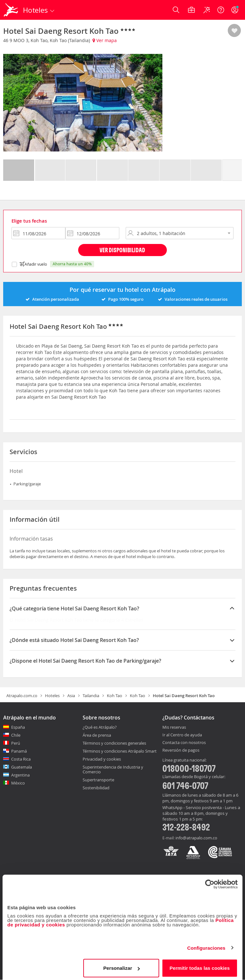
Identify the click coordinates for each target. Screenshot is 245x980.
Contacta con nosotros (184, 743)
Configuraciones (206, 945)
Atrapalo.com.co (22, 696)
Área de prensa (97, 735)
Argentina (20, 775)
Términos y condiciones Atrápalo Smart (120, 751)
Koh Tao (115, 696)
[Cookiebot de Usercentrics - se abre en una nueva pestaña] (210, 882)
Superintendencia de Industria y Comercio (113, 769)
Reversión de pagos (181, 750)
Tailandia (91, 696)
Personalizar (122, 965)
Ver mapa (105, 40)
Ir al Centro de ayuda (182, 735)
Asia (71, 696)
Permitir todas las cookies (200, 965)
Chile (16, 735)
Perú (16, 743)
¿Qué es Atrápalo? (100, 727)
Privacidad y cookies (102, 759)
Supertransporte (98, 780)
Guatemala (22, 767)
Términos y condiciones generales (114, 743)
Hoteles (52, 696)
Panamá (19, 751)
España (18, 727)
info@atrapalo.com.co (196, 838)
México (18, 783)
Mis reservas (174, 727)
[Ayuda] (221, 10)
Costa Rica (21, 759)
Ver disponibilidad (122, 250)
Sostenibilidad (96, 788)
